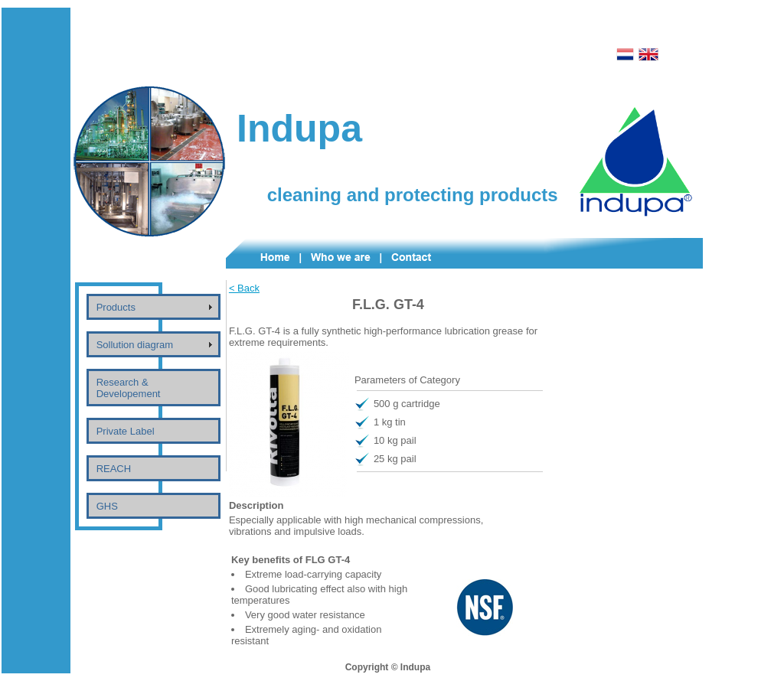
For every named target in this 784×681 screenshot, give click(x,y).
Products (116, 307)
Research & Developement (129, 388)
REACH (114, 469)
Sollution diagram (135, 345)
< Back (244, 288)
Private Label (126, 431)
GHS (107, 506)
